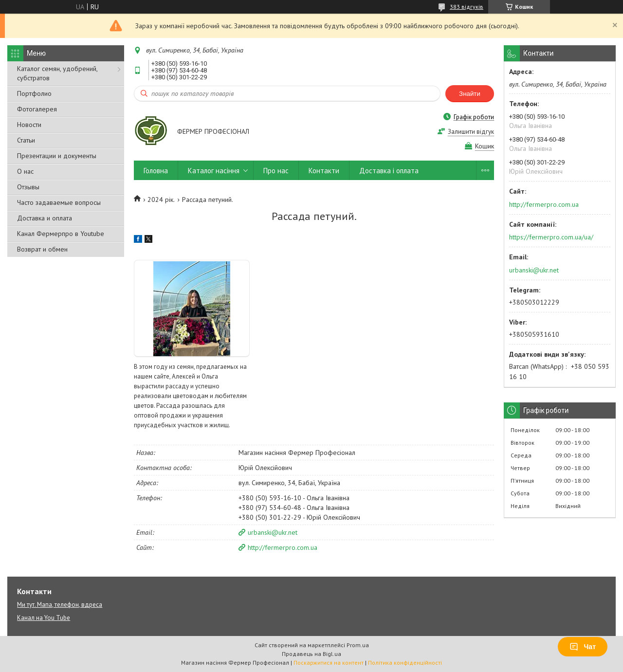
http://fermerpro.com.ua (283, 547)
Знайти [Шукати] (470, 94)
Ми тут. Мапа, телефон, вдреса (60, 605)
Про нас (276, 171)
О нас (25, 171)
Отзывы (28, 187)
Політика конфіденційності (405, 663)
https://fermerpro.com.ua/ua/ (551, 237)
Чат (583, 647)
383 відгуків (467, 7)
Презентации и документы (57, 156)
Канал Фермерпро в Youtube (61, 234)
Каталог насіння (214, 171)
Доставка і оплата (389, 171)
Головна (156, 171)
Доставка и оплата (45, 218)
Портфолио (34, 93)
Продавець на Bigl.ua (311, 654)
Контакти (324, 171)
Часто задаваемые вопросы (59, 202)
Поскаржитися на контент (329, 663)
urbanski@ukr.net (273, 532)
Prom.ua (358, 645)
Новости (29, 125)
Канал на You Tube (44, 618)
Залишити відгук (471, 132)
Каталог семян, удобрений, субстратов (57, 73)
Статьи (26, 140)
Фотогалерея (37, 109)
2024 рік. (161, 200)
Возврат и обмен (42, 249)
